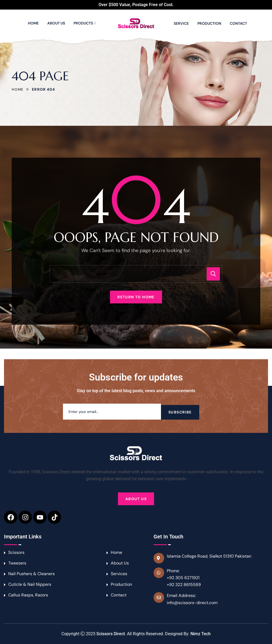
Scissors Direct (111, 634)
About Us (56, 23)
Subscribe (180, 412)
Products (83, 23)
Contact (238, 23)
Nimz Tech (201, 634)
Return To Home (136, 297)
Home (33, 23)
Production (209, 23)
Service (181, 23)
